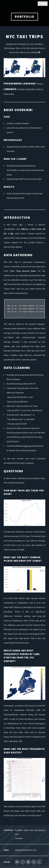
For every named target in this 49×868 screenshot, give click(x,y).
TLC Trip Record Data (23, 271)
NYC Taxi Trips (25, 36)
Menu (43, 4)
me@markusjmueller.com (26, 850)
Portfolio (24, 17)
